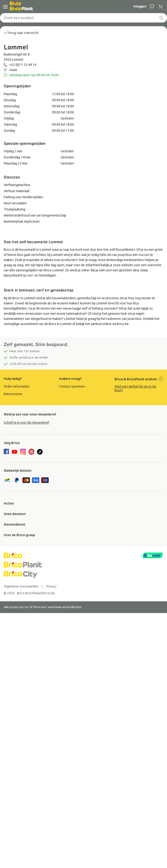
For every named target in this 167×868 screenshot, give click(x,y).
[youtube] (15, 452)
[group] (28, 386)
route (13, 70)
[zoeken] (161, 18)
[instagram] (23, 452)
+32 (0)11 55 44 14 (23, 65)
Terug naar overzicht (21, 33)
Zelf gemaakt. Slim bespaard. (36, 344)
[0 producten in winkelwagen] (160, 7)
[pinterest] (31, 452)
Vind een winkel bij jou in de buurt (135, 388)
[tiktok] (40, 452)
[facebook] (7, 452)
